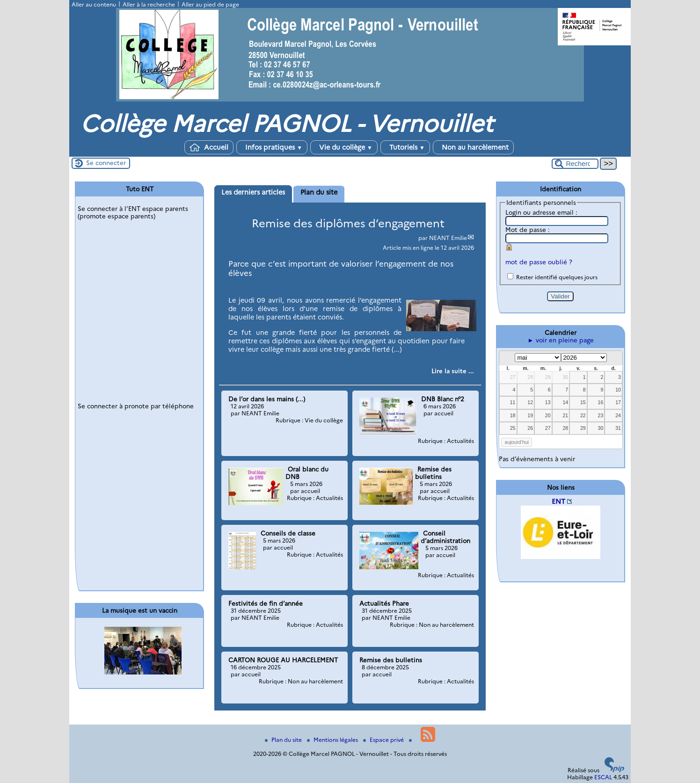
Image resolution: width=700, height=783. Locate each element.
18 (513, 415)
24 (618, 415)
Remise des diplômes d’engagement (348, 223)
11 (513, 402)
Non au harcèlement (473, 147)
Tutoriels (405, 147)
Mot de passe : (528, 230)
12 (530, 402)
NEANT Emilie (448, 238)
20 (548, 415)
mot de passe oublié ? (539, 262)
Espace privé (384, 740)
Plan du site (284, 740)
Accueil (209, 147)
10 (618, 390)
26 (530, 428)
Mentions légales (333, 740)
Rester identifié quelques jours (557, 277)
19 (530, 415)
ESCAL (603, 777)
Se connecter (106, 163)
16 (601, 402)
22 (583, 415)
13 (548, 402)
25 (513, 428)
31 (618, 428)
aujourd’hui (517, 442)
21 (565, 415)
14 (565, 402)
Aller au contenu (94, 4)
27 (513, 377)
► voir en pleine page (560, 340)
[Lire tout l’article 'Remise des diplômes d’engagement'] (453, 371)
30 (565, 377)
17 (618, 402)
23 (601, 415)
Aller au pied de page (210, 4)
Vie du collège (344, 147)
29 (548, 377)
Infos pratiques (272, 147)
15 (583, 402)
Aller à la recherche (149, 4)
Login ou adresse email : (541, 212)
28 (530, 377)
